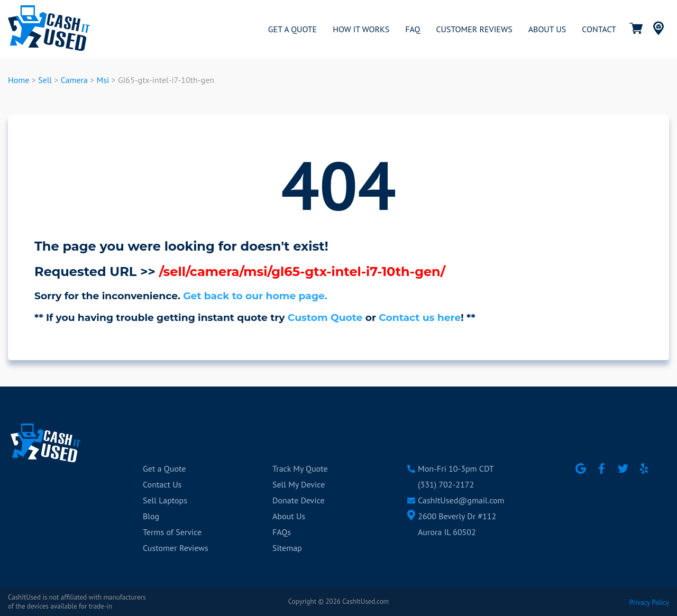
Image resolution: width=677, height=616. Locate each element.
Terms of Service (172, 532)
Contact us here (420, 318)
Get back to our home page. (255, 296)
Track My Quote (300, 468)
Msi (103, 80)
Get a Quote (164, 468)
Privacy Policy (649, 603)
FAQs (282, 532)
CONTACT (599, 29)
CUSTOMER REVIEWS (474, 29)
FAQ (413, 29)
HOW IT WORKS (361, 29)
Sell (45, 80)
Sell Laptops (165, 500)
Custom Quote (325, 318)
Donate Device (299, 500)
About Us (289, 516)
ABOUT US (547, 29)
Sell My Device (299, 484)
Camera (74, 80)
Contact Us (162, 484)
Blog (151, 516)
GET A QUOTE (292, 29)
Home (19, 80)
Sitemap (287, 548)
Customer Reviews (176, 548)
